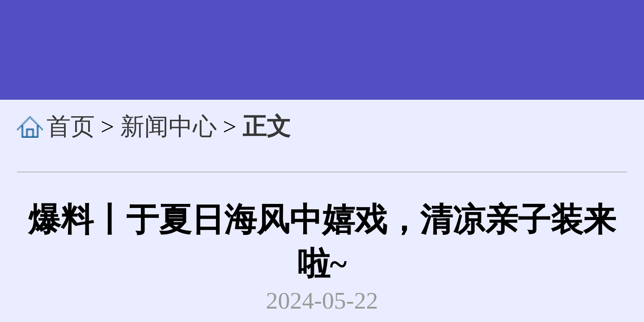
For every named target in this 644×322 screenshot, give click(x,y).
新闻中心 (169, 127)
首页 (71, 127)
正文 (267, 127)
